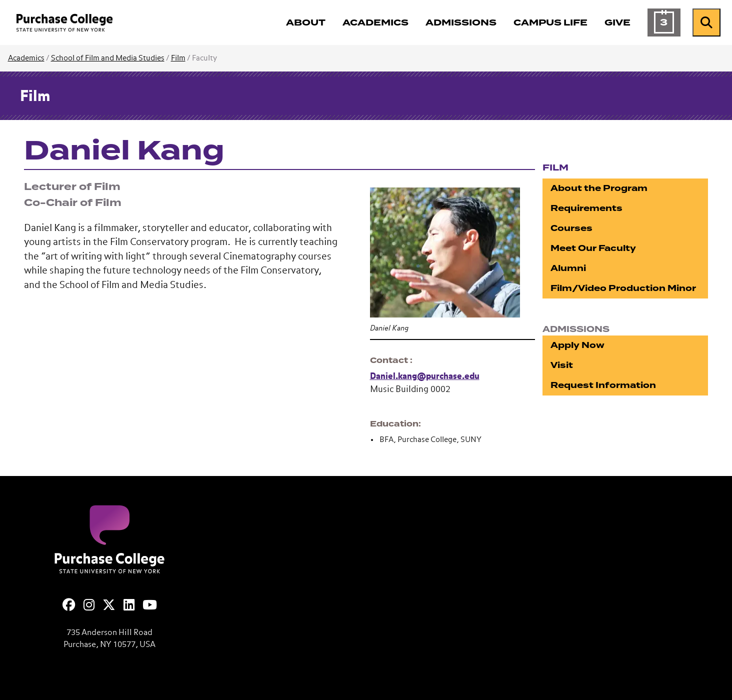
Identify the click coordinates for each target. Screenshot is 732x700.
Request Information (603, 385)
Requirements (586, 208)
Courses (571, 228)
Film (178, 58)
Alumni (568, 268)
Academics (26, 58)
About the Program (599, 188)
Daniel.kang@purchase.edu (425, 377)
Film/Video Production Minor (623, 288)
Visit (562, 365)
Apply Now (577, 345)
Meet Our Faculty (593, 248)
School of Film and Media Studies (108, 58)
